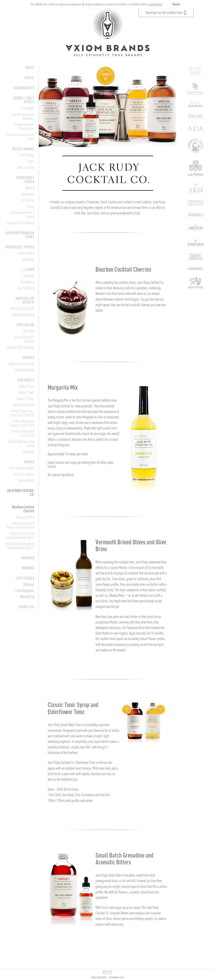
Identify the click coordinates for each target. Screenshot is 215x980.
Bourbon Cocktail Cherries (23, 509)
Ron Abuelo (26, 380)
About (30, 68)
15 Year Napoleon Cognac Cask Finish (22, 423)
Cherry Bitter (26, 480)
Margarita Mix (25, 517)
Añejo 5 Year (26, 386)
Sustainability (24, 88)
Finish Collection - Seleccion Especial (22, 413)
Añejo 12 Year (26, 399)
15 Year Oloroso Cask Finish (21, 443)
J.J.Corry (28, 270)
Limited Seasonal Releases (23, 116)
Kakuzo (29, 462)
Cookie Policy (156, 4)
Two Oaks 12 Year (23, 405)
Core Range (27, 108)
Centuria (29, 452)
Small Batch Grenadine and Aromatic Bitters (20, 546)
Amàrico (28, 357)
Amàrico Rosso (25, 370)
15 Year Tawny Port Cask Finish (22, 433)
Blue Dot (29, 331)
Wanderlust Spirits (20, 247)
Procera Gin (25, 325)
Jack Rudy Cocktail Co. (21, 493)
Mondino (28, 568)
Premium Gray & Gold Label (21, 137)
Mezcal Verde (26, 167)
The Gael (29, 276)
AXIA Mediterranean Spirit (20, 235)
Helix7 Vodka (26, 253)
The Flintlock (26, 288)
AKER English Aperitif (25, 300)
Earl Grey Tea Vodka (22, 468)
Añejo (31, 206)
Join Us (29, 78)
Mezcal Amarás (23, 149)
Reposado (28, 194)
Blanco (30, 188)
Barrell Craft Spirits (24, 100)
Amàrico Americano (21, 364)
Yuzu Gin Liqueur (24, 474)
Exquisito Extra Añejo (21, 223)
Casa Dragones (25, 590)
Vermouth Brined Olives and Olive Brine (20, 525)
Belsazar (29, 584)
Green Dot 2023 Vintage (24, 339)
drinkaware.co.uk (117, 977)
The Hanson (27, 282)
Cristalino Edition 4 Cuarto (22, 214)
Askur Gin (28, 259)
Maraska (28, 558)
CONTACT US (26, 607)
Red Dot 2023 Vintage (21, 347)
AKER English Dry (23, 315)
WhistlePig (27, 597)
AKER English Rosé (22, 308)
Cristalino (28, 200)
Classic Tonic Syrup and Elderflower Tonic (20, 535)
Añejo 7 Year (26, 392)
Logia (31, 161)
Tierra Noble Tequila (25, 180)
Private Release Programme (24, 127)
